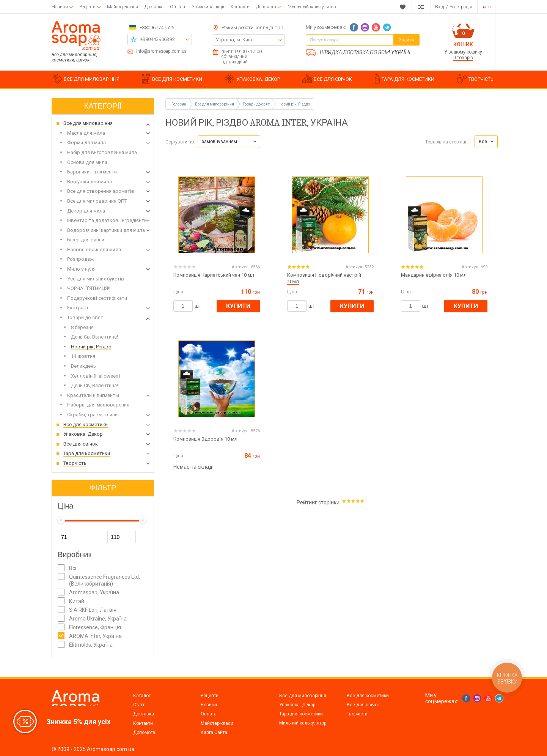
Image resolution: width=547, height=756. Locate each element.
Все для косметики (368, 696)
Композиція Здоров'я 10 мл (205, 439)
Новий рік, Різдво (294, 104)
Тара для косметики (301, 714)
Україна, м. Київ (234, 40)
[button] (229, 142)
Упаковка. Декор (297, 705)
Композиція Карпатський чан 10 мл (214, 275)
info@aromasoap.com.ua (161, 51)
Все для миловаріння (303, 696)
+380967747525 (157, 28)
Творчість (357, 714)
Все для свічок (363, 705)
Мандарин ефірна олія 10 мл (434, 275)
